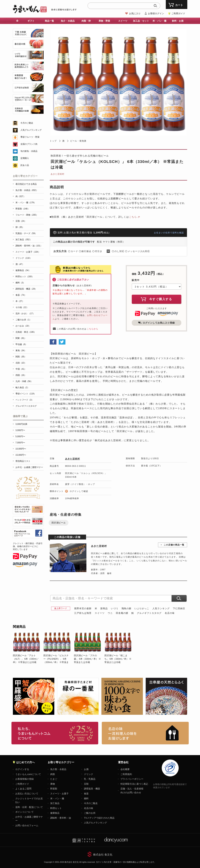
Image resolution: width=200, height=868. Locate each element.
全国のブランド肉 (29, 144)
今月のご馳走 (27, 123)
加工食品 (55, 803)
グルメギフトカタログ (149, 613)
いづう (115, 608)
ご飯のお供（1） (24, 320)
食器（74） (21, 295)
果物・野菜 (104, 21)
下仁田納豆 (179, 608)
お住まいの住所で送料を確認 (169, 233)
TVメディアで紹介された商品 (99, 818)
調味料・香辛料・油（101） (29, 246)
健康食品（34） (23, 270)
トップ (53, 141)
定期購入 (25, 158)
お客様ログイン (156, 13)
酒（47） (20, 264)
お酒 (86, 769)
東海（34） (21, 351)
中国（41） (21, 369)
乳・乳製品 (90, 779)
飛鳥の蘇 (126, 608)
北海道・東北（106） (26, 332)
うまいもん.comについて (28, 774)
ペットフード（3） (25, 400)
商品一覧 (49, 21)
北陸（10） (21, 363)
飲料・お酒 (178, 21)
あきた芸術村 (57, 174)
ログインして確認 (79, 491)
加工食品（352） (24, 240)
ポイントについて (25, 812)
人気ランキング (161, 608)
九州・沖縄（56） (24, 381)
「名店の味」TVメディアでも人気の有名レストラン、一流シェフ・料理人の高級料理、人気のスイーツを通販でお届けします (145, 733)
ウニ (110, 613)
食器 (86, 794)
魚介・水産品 (68, 21)
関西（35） (21, 357)
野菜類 (54, 789)
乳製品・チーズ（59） (26, 233)
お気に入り (135, 13)
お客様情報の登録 (25, 779)
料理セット (56, 808)
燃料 (86, 799)
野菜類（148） (23, 209)
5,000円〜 (20, 436)
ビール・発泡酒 (78, 141)
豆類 (86, 784)
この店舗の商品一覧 (174, 545)
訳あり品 (25, 165)
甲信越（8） (21, 344)
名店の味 (170, 613)
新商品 (104, 608)
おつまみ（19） (23, 326)
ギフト (31, 21)
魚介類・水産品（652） (27, 190)
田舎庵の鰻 (122, 613)
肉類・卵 (86, 21)
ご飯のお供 (90, 813)
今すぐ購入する (156, 299)
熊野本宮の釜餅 (83, 608)
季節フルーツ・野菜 (30, 137)
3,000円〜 (20, 430)
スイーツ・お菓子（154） (28, 252)
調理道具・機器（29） (26, 289)
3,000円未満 (21, 424)
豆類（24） (21, 221)
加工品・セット (141, 21)
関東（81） (21, 338)
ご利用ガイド (178, 13)
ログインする (22, 769)
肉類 (53, 774)
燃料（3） (20, 283)
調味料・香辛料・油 (61, 818)
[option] (28, 647)
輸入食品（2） (22, 387)
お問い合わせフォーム (27, 825)
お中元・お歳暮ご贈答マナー (29, 467)
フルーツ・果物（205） (27, 215)
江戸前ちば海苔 (83, 613)
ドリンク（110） (24, 258)
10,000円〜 (21, 449)
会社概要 (125, 769)
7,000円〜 (20, 443)
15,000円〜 (21, 455)
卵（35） (20, 227)
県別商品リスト (23, 461)
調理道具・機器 (92, 789)
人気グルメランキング (31, 130)
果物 (53, 784)
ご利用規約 (126, 774)
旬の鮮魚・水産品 (29, 151)
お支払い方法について (27, 794)
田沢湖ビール (59, 523)
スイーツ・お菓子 (59, 794)
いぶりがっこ (142, 608)
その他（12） (22, 307)
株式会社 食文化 (103, 855)
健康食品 (55, 813)
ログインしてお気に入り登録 (156, 323)
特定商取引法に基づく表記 (134, 784)
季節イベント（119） (26, 394)
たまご (54, 779)
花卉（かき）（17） (25, 314)
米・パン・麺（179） (26, 203)
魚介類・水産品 (58, 769)
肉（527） (20, 196)
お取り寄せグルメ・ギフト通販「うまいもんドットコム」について (55, 733)
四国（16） (21, 375)
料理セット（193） (25, 277)
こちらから (93, 329)
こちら (133, 217)
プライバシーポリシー (132, 779)
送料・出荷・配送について (29, 807)
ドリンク (89, 774)
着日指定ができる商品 (26, 184)
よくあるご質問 (23, 789)
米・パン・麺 (159, 21)
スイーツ (123, 21)
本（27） (20, 301)
